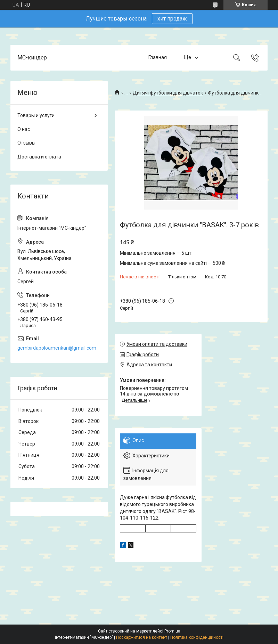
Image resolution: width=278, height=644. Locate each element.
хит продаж (172, 19)
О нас (24, 129)
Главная (158, 57)
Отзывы (26, 143)
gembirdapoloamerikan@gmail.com (57, 348)
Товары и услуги (36, 115)
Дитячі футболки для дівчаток (168, 93)
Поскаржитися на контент (142, 637)
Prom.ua (172, 631)
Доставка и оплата (39, 157)
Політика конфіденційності (197, 637)
